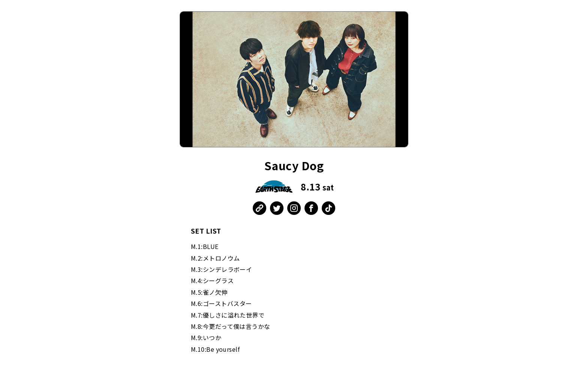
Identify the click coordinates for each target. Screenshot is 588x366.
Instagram (294, 208)
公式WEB (259, 208)
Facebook (311, 208)
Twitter (277, 208)
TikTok (328, 208)
